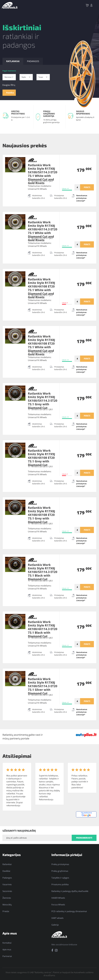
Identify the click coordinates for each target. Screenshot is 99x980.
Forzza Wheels (58, 905)
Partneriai (7, 956)
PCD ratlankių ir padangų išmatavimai (69, 911)
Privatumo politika (60, 884)
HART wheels (57, 918)
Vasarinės (7, 884)
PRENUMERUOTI (84, 838)
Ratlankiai (7, 864)
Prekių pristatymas (60, 864)
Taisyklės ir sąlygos (60, 878)
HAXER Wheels (58, 898)
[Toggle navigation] (96, 5)
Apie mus (7, 950)
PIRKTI (87, 187)
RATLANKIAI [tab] (13, 61)
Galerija (55, 925)
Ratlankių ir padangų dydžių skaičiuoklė (70, 891)
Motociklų (7, 905)
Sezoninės (7, 891)
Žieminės (7, 898)
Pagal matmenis (9, 71)
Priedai (6, 911)
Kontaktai (7, 943)
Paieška (10, 93)
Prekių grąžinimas (60, 871)
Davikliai (6, 871)
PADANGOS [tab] (33, 61)
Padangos (7, 878)
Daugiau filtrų (9, 85)
